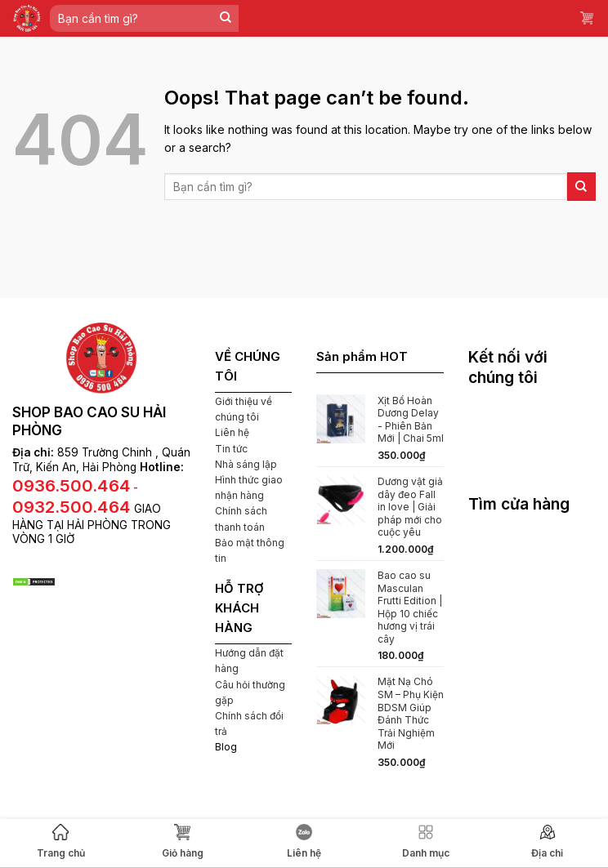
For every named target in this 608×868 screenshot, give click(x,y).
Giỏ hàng (183, 841)
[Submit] (226, 18)
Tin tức (231, 449)
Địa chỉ (547, 841)
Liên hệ (304, 841)
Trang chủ (61, 841)
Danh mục (426, 841)
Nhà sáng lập (246, 464)
